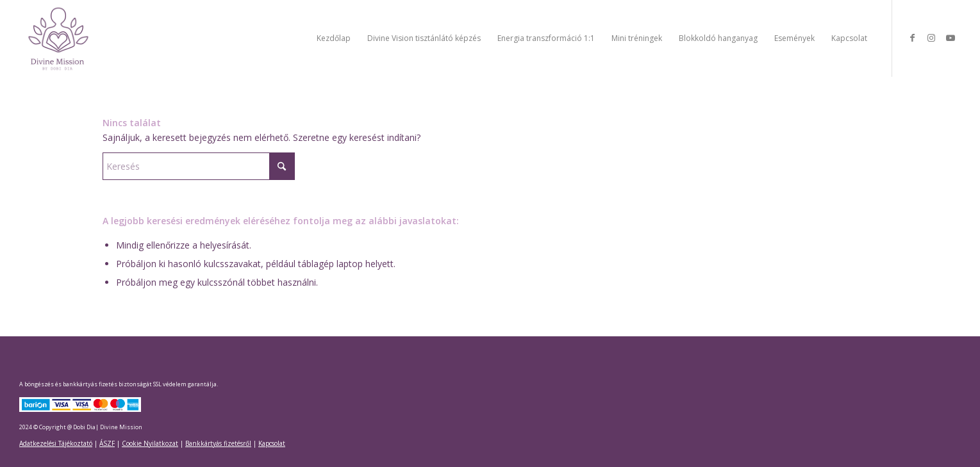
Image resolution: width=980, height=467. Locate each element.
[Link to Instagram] (931, 38)
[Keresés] (199, 166)
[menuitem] (334, 38)
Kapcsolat (272, 443)
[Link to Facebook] (912, 38)
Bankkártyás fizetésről (218, 443)
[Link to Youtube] (951, 38)
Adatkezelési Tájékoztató (56, 443)
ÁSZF (107, 443)
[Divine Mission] (58, 38)
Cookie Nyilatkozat (150, 443)
